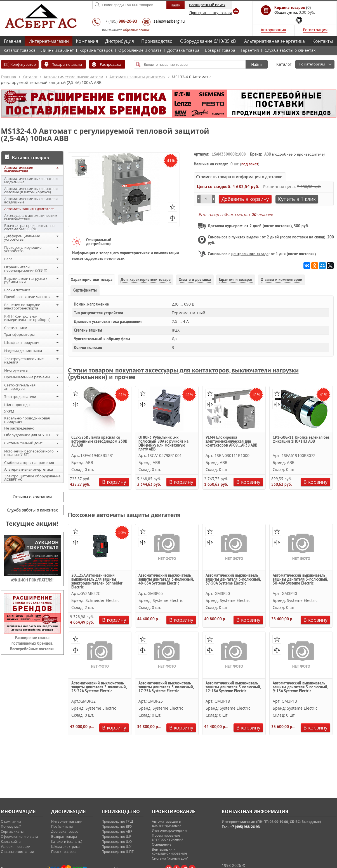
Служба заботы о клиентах (290, 50)
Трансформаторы (19, 334)
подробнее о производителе (298, 154)
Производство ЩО (117, 841)
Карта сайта (11, 841)
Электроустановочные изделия (24, 360)
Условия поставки (16, 846)
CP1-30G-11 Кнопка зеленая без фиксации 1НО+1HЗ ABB (301, 440)
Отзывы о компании (32, 497)
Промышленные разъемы (27, 377)
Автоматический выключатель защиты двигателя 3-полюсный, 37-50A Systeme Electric (233, 580)
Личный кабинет (57, 50)
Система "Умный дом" (23, 443)
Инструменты (16, 370)
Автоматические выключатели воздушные (31, 200)
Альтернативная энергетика (274, 41)
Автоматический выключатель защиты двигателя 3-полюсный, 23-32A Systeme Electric (99, 687)
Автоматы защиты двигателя (137, 77)
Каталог (30, 77)
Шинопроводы (17, 405)
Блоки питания (17, 290)
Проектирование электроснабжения (168, 837)
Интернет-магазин (49, 41)
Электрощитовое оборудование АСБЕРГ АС (32, 478)
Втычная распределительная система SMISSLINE (29, 227)
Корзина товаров (96, 50)
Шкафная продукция (22, 342)
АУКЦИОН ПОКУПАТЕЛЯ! (32, 580)
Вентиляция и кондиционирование (169, 851)
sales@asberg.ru (169, 21)
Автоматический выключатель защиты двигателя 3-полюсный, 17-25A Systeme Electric (166, 687)
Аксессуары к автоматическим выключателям (31, 217)
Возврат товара (220, 50)
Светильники (16, 328)
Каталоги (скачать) (67, 841)
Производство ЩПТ (118, 851)
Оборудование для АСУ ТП (27, 435)
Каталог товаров (20, 50)
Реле (8, 259)
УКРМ (9, 411)
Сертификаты (12, 831)
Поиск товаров (63, 851)
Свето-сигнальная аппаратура (20, 387)
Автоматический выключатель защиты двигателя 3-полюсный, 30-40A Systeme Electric (300, 580)
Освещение (162, 844)
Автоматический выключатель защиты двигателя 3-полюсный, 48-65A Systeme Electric (166, 580)
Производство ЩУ (116, 846)
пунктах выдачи (246, 237)
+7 (120, 21)
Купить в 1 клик (297, 199)
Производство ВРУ (117, 826)
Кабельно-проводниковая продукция (27, 420)
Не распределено (19, 428)
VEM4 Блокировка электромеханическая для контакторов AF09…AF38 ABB (231, 442)
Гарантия (250, 50)
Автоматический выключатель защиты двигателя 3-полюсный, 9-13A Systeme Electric (300, 687)
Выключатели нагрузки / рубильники (26, 280)
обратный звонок (136, 30)
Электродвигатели (20, 397)
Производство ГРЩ (117, 821)
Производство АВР (117, 831)
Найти (256, 64)
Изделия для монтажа (23, 351)
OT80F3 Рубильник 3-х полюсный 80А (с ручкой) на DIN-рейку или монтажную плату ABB (163, 443)
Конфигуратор (23, 64)
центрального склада (250, 254)
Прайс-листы (62, 826)
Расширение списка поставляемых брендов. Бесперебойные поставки (32, 643)
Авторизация (273, 30)
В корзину (114, 482)
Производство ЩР (116, 836)
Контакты (323, 41)
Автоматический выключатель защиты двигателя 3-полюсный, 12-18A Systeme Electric (233, 687)
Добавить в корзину (245, 199)
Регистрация (315, 30)
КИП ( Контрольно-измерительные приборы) (27, 318)
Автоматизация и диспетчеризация (167, 823)
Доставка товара (183, 50)
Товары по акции (67, 64)
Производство (157, 41)
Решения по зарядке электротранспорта (22, 306)
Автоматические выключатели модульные (31, 180)
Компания (87, 41)
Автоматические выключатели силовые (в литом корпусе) (31, 190)
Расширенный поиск (207, 5)
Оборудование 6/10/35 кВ (208, 41)
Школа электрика (65, 846)
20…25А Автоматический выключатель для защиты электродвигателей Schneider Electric (97, 581)
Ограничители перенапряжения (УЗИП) (26, 269)
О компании (11, 821)
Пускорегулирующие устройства (23, 249)
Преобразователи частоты (27, 297)
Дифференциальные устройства (22, 238)
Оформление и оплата (140, 50)
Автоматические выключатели (73, 77)
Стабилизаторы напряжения (29, 463)
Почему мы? (11, 826)
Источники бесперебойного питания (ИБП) (29, 453)
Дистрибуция (120, 41)
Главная (13, 41)
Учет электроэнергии (169, 830)
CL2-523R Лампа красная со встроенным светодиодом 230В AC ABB (99, 442)
